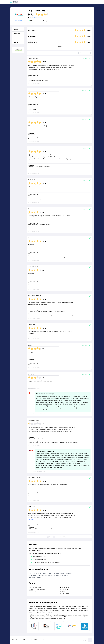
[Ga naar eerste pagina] (48, 537)
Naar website (18, 21)
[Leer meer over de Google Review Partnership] (72, 626)
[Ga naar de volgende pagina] (65, 537)
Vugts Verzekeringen (38, 11)
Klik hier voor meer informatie (73, 617)
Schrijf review (38, 18)
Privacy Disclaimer (17, 640)
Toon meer (59, 46)
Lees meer (31, 71)
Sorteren (76, 53)
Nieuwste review (85, 53)
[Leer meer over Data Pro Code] (34, 626)
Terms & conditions (41, 640)
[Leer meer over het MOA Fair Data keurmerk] (46, 626)
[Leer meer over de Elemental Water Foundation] (85, 626)
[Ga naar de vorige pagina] (54, 537)
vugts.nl (64, 591)
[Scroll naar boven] (90, 640)
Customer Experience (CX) (76, 610)
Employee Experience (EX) (47, 612)
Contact (33, 640)
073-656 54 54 (66, 589)
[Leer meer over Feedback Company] (59, 626)
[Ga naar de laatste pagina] (70, 537)
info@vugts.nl (66, 587)
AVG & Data (26, 640)
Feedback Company (81, 640)
